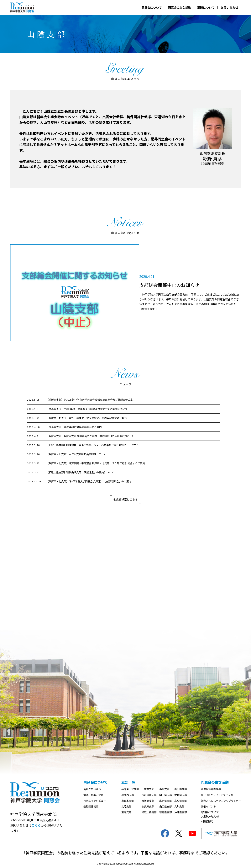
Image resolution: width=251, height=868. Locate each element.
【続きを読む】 (149, 309)
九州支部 (179, 806)
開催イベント (208, 806)
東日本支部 (128, 801)
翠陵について (206, 7)
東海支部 (126, 812)
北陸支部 (126, 806)
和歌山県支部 (149, 812)
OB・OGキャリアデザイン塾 (217, 795)
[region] (126, 441)
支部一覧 (128, 782)
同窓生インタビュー (95, 801)
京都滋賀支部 (149, 795)
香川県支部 (181, 789)
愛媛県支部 (181, 795)
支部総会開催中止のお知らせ (169, 285)
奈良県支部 (148, 806)
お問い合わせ (229, 7)
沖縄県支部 (181, 812)
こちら (36, 825)
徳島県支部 (166, 812)
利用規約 (207, 821)
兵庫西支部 (128, 795)
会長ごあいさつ (92, 789)
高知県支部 (181, 801)
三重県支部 (148, 789)
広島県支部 (166, 801)
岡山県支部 (166, 795)
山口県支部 (166, 806)
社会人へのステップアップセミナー (221, 801)
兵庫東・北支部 (130, 789)
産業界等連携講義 (211, 789)
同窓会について (152, 7)
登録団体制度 (91, 806)
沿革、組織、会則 (93, 795)
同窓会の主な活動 (180, 7)
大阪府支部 (148, 801)
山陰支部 (164, 789)
